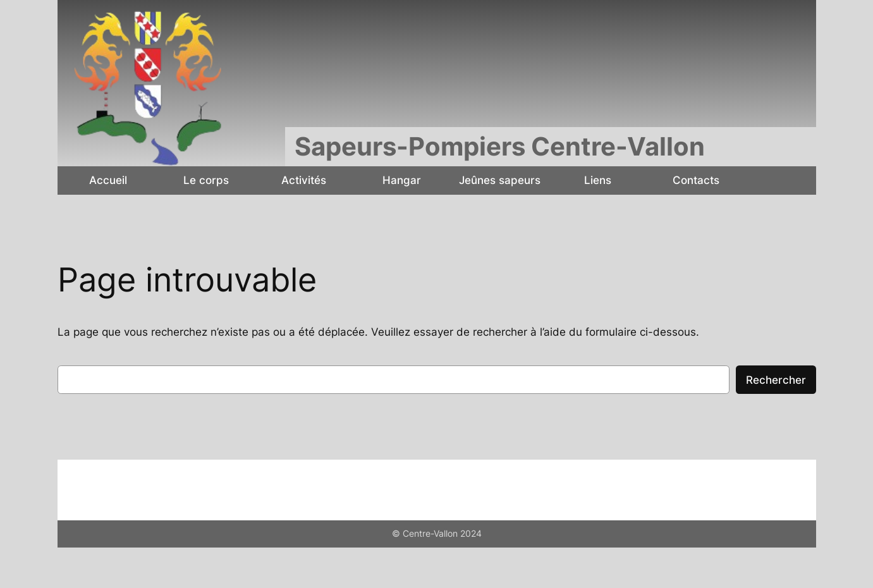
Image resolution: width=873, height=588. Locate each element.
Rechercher (776, 380)
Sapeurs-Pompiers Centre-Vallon (500, 146)
